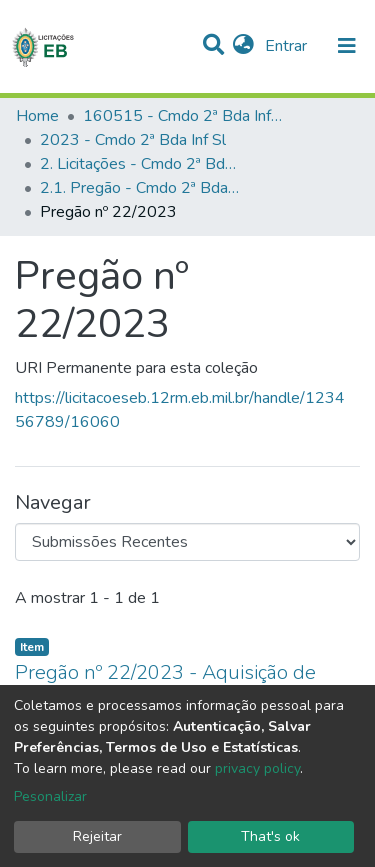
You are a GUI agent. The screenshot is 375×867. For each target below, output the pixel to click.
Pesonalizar (50, 796)
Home (37, 116)
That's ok (270, 836)
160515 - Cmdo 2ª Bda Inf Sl (183, 116)
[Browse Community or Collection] (187, 542)
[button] (243, 46)
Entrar (288, 46)
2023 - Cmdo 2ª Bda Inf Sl (133, 140)
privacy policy (257, 768)
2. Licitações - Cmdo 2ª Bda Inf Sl (140, 164)
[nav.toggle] (347, 46)
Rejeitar (97, 836)
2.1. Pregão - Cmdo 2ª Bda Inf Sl (140, 188)
